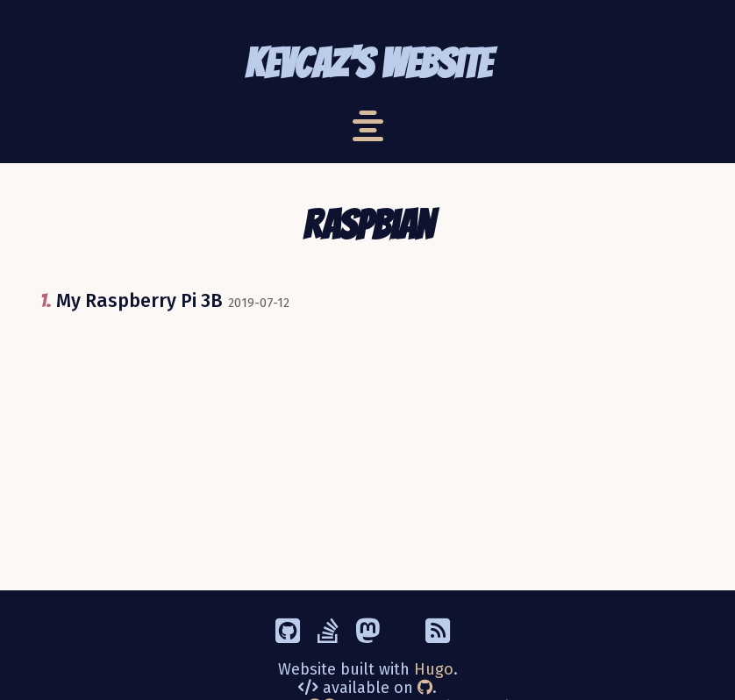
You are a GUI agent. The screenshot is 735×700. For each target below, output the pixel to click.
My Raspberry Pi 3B (139, 301)
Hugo (434, 669)
